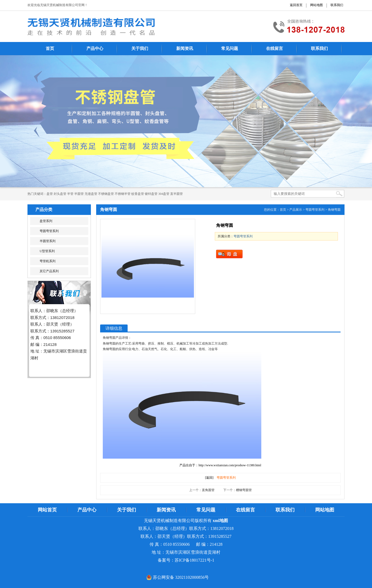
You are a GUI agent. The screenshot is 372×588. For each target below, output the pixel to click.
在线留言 (275, 48)
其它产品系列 (49, 271)
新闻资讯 (185, 48)
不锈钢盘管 (106, 194)
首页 (50, 48)
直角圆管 (208, 490)
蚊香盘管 (138, 194)
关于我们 (140, 48)
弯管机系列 (48, 261)
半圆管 (79, 194)
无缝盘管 (91, 194)
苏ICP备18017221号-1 (194, 560)
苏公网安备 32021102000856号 (181, 577)
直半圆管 (176, 194)
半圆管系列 (48, 241)
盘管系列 (46, 221)
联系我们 (337, 5)
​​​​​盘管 (50, 194)
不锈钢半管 (123, 194)
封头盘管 (60, 194)
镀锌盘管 (151, 194)
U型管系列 (47, 251)
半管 (70, 194)
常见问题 (230, 48)
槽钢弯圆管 (244, 490)
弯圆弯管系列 (49, 231)
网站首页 (47, 510)
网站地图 (317, 5)
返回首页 (296, 5)
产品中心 (95, 48)
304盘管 (164, 194)
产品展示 (296, 210)
